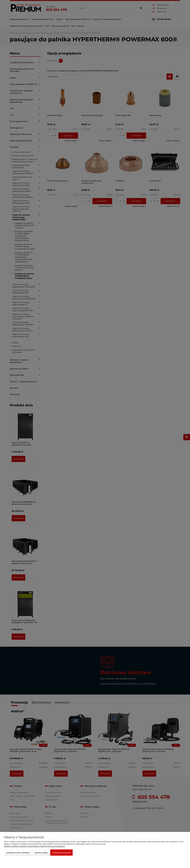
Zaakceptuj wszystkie (61, 853)
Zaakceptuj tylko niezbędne (18, 853)
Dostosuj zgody (41, 853)
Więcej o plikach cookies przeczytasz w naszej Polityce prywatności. (35, 846)
